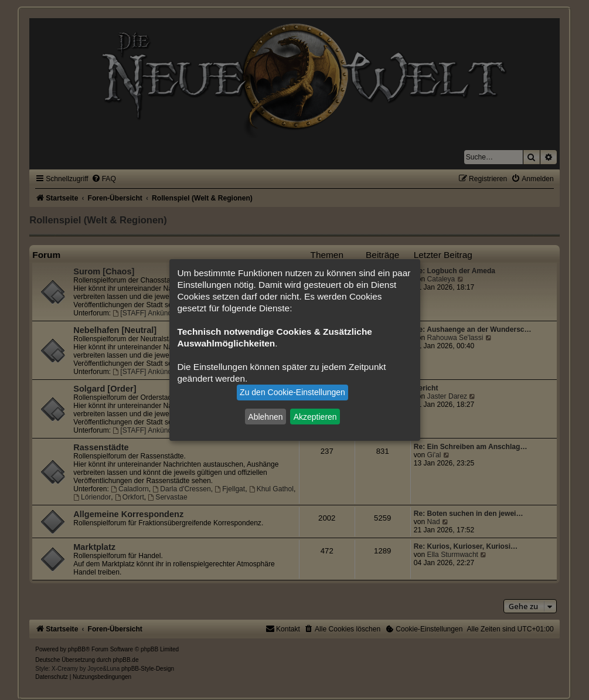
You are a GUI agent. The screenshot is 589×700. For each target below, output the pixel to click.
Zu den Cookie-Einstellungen (292, 392)
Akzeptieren (315, 416)
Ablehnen (265, 416)
